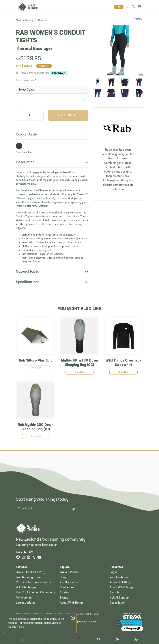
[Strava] (34, 558)
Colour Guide (26, 135)
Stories (64, 593)
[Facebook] (18, 558)
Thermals (42, 20)
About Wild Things (72, 603)
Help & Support (119, 598)
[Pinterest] (29, 558)
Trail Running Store (28, 577)
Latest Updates (26, 603)
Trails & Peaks (69, 572)
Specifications (28, 282)
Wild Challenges (26, 588)
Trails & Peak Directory (31, 572)
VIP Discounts (69, 582)
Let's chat (24, 552)
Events (64, 598)
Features (22, 567)
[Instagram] (23, 558)
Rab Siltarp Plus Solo (36, 361)
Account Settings (121, 582)
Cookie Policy (16, 627)
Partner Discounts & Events (33, 582)
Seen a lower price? (26, 80)
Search (114, 593)
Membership (24, 598)
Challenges (67, 588)
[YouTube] (39, 558)
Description (25, 162)
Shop (18, 20)
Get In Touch (117, 603)
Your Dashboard (120, 577)
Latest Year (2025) (83, 614)
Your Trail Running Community (35, 593)
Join (119, 7)
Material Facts (27, 272)
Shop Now (36, 368)
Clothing (29, 20)
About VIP (44, 66)
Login (113, 572)
